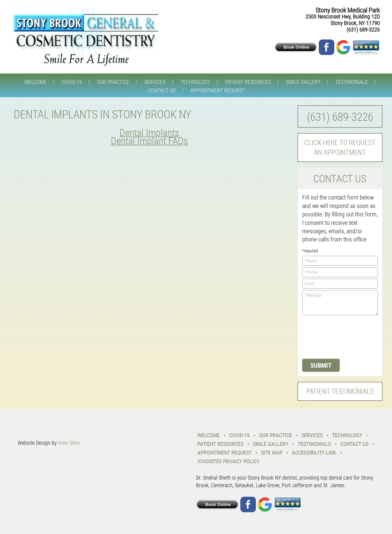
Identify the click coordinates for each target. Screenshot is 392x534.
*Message (340, 303)
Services (155, 82)
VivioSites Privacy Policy (228, 461)
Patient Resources (248, 82)
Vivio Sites (69, 443)
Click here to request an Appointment (340, 147)
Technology (195, 82)
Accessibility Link (314, 452)
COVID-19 (72, 82)
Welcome (36, 82)
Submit (321, 365)
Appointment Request (218, 90)
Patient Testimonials (340, 391)
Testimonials (351, 82)
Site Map (272, 452)
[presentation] (324, 336)
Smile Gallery (303, 82)
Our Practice (113, 82)
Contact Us (162, 90)
